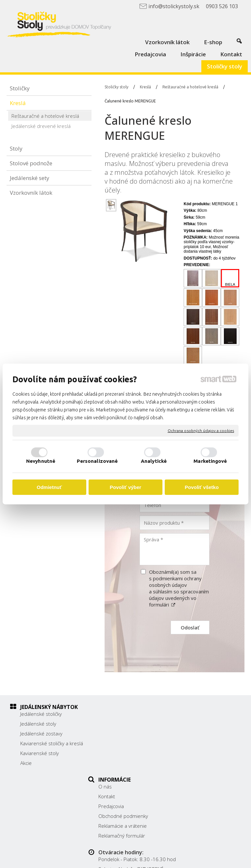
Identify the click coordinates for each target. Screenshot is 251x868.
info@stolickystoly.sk (205, 757)
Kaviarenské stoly (40, 760)
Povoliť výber (125, 487)
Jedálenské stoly (38, 724)
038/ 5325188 (198, 743)
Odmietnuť (49, 487)
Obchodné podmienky (127, 743)
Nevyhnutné (41, 461)
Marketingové (210, 461)
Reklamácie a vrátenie (126, 753)
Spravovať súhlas (162, 859)
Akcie (26, 769)
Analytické (154, 461)
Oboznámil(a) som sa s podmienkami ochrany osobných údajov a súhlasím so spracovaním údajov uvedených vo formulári (179, 588)
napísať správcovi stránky (191, 854)
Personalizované (97, 461)
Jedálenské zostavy (41, 733)
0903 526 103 (197, 750)
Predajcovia (115, 733)
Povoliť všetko (202, 487)
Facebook (192, 767)
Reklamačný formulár (125, 763)
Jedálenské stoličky (41, 714)
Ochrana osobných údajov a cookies (201, 431)
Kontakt (110, 724)
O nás (109, 714)
